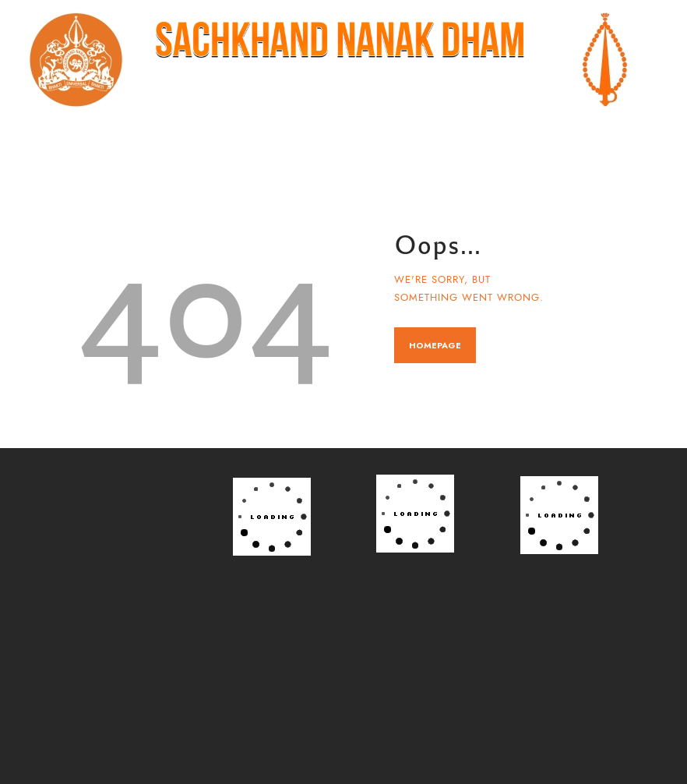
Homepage (435, 345)
